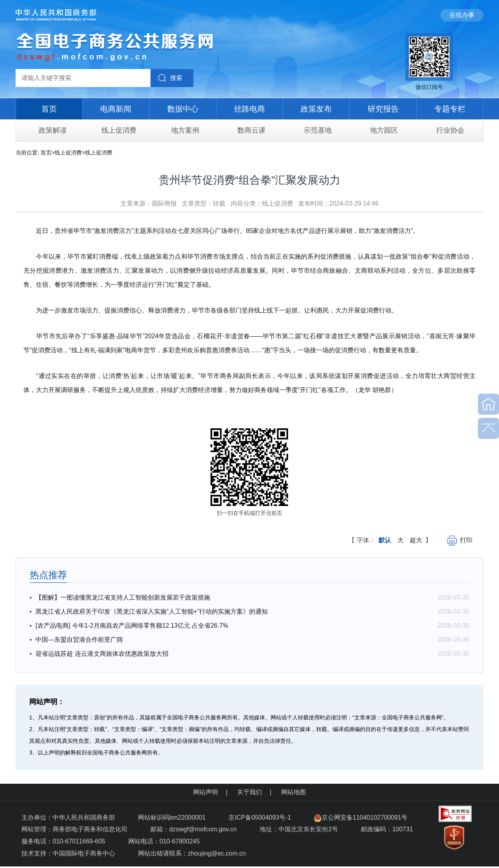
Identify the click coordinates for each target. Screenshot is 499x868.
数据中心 (183, 109)
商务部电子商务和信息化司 (90, 829)
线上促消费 (68, 153)
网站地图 (294, 792)
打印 (460, 540)
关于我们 (249, 792)
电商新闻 (116, 109)
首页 (49, 109)
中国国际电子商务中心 (84, 853)
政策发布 (316, 109)
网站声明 (205, 792)
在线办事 (462, 15)
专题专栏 (450, 109)
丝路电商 (249, 109)
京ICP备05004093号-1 (261, 817)
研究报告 (383, 109)
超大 (416, 540)
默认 (385, 540)
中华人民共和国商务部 (84, 817)
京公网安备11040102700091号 (361, 817)
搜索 (176, 78)
